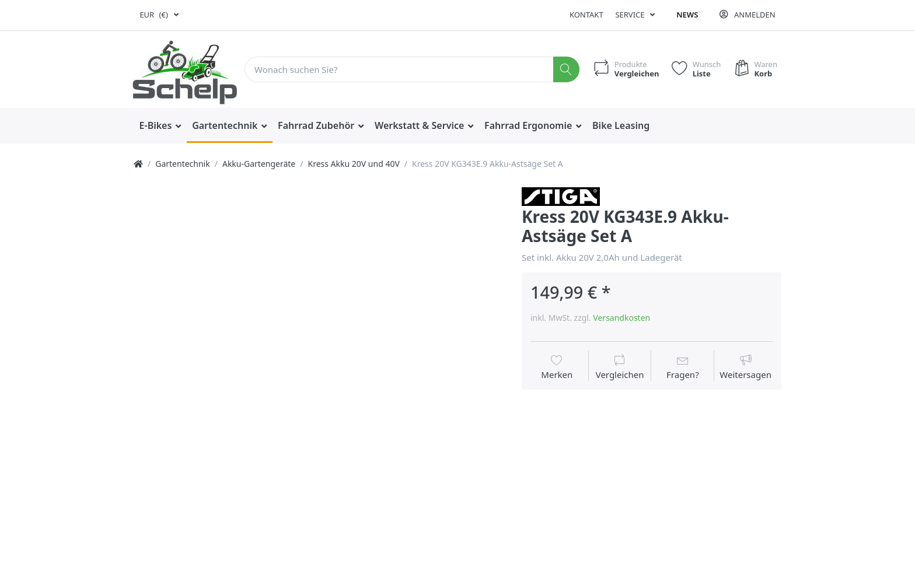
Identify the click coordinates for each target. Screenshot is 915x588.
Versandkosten (621, 318)
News (687, 15)
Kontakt (586, 15)
